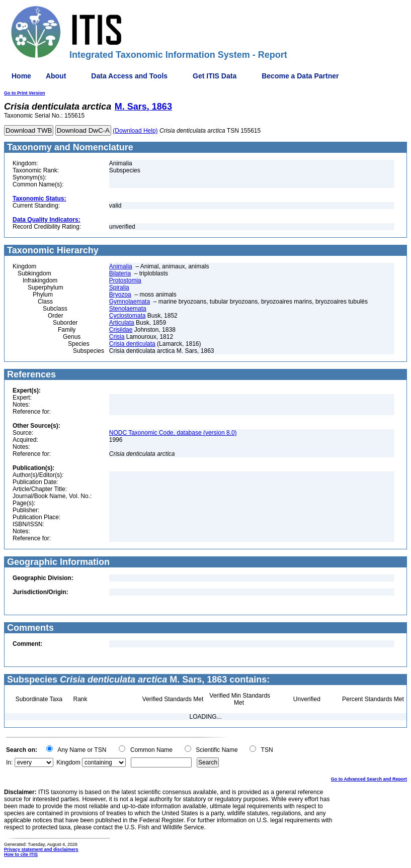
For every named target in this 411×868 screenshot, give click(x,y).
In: (9, 762)
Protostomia (125, 280)
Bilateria (120, 273)
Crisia (117, 337)
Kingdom (68, 762)
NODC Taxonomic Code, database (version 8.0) (173, 433)
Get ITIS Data (215, 76)
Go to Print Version (25, 93)
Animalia (121, 266)
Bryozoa (120, 295)
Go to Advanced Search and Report (369, 779)
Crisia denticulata (132, 344)
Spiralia (119, 287)
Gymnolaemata (130, 302)
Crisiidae (121, 330)
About (56, 76)
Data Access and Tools (129, 76)
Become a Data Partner (300, 76)
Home (21, 76)
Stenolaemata (128, 309)
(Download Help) (135, 131)
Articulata (122, 323)
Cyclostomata (128, 316)
